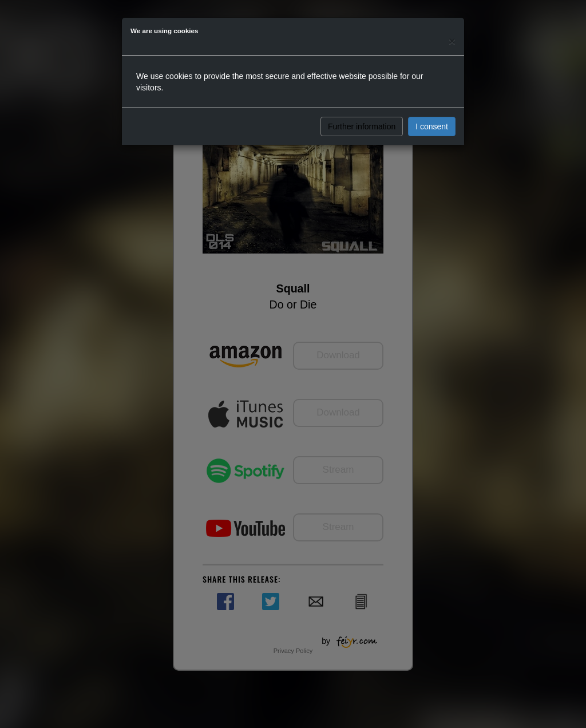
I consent (432, 126)
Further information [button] (362, 126)
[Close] (452, 41)
